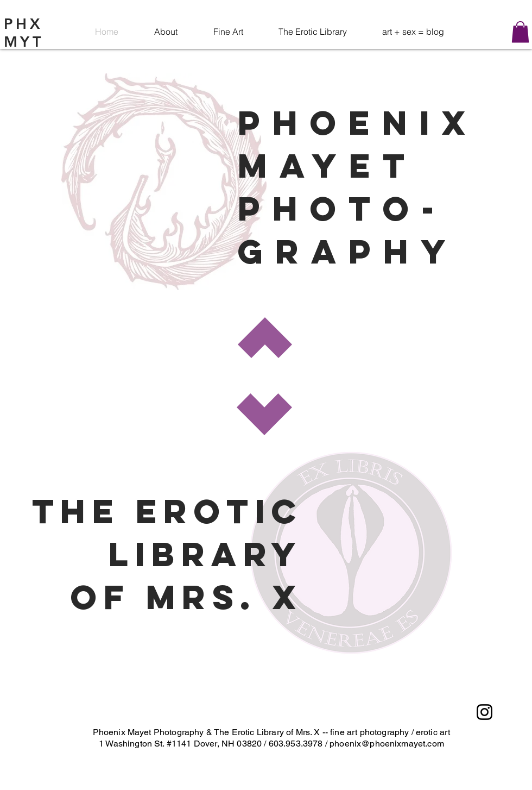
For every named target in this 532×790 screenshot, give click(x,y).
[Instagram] (484, 712)
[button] (520, 32)
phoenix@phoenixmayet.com (387, 744)
